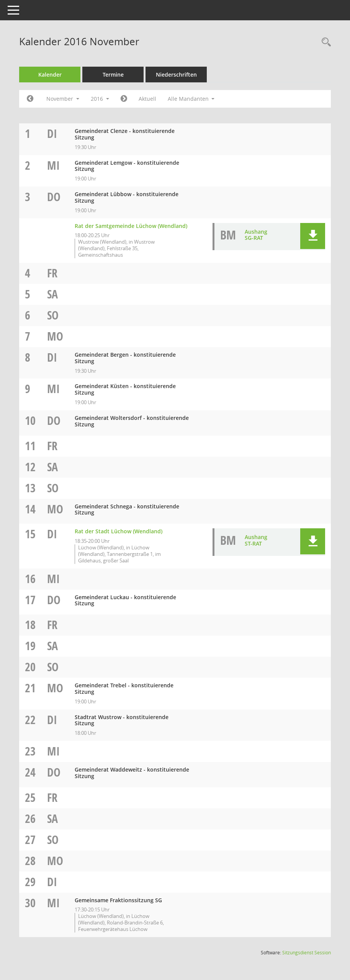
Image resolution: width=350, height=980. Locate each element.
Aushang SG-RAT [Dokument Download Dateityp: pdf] (256, 235)
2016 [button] (100, 99)
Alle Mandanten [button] (191, 99)
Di (52, 134)
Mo (55, 336)
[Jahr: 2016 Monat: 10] (30, 99)
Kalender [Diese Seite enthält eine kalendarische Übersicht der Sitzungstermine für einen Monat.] (50, 75)
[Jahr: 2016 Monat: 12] (124, 99)
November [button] (63, 99)
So (53, 315)
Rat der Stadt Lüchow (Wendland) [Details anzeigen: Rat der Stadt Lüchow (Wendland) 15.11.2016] (119, 531)
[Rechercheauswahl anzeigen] (324, 42)
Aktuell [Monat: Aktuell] (147, 99)
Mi (53, 165)
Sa (52, 294)
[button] (313, 236)
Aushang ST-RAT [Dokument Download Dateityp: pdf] (256, 540)
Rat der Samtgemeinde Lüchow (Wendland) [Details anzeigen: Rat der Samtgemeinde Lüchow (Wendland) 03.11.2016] (131, 226)
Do (54, 197)
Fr (52, 273)
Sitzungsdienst (307, 953)
